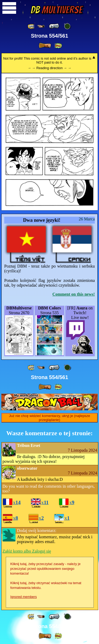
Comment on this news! (74, 294)
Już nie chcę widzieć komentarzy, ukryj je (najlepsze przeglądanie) (49, 418)
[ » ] (45, 46)
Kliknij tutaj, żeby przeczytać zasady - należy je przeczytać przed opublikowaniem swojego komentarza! (45, 569)
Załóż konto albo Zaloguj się (27, 551)
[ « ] (54, 26)
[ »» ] (58, 46)
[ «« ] (31, 26)
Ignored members (23, 597)
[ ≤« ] (41, 26)
